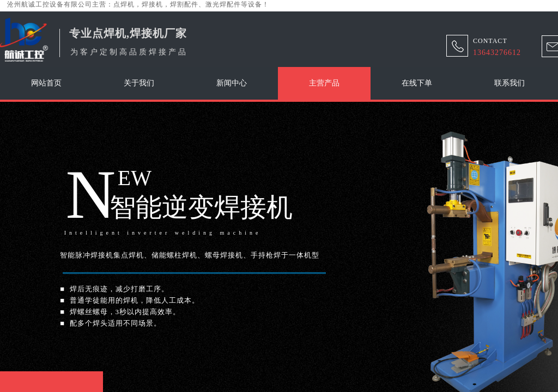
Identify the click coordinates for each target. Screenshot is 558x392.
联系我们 (510, 83)
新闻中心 (232, 83)
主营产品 (324, 83)
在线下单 (417, 83)
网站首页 (46, 83)
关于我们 (139, 83)
